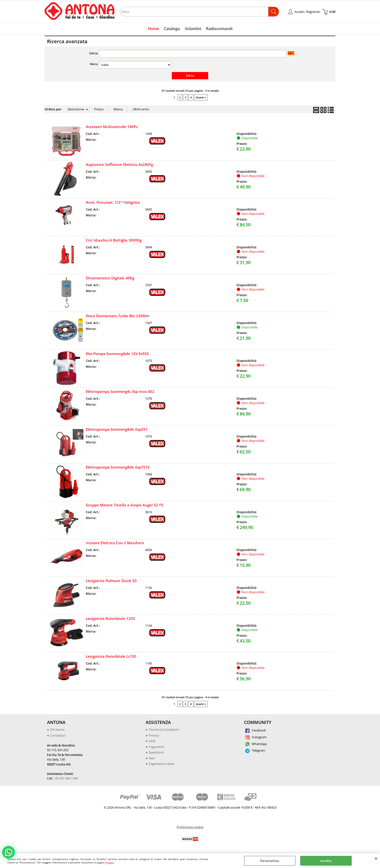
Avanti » (201, 97)
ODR (152, 741)
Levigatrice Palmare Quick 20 (111, 581)
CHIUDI (376, 858)
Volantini (193, 29)
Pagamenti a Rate (161, 764)
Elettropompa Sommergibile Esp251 (117, 429)
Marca (94, 64)
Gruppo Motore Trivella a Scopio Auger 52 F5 (125, 505)
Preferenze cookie (190, 827)
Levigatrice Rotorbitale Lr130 (111, 656)
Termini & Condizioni (164, 730)
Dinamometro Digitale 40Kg (110, 278)
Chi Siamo (57, 730)
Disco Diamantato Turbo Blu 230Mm (118, 316)
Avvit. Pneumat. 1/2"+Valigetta (113, 202)
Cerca (93, 53)
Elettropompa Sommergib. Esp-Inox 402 (120, 391)
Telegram (255, 750)
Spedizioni (156, 752)
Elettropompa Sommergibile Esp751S (118, 467)
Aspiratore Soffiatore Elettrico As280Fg (119, 164)
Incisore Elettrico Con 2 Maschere (115, 543)
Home (153, 29)
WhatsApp (256, 744)
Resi (152, 758)
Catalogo (172, 29)
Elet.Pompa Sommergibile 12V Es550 (117, 354)
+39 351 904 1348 (66, 778)
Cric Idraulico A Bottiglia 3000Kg (114, 240)
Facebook (256, 730)
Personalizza (270, 861)
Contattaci (58, 735)
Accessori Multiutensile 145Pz (112, 127)
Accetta (326, 861)
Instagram (256, 737)
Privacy (110, 862)
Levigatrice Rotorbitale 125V (110, 618)
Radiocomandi (219, 29)
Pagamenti (157, 747)
